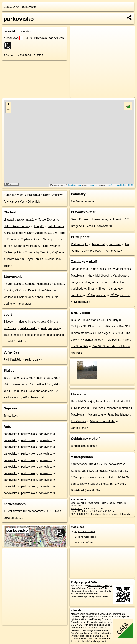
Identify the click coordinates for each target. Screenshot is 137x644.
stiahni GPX (77, 511)
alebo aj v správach (84, 542)
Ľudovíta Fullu (123, 401)
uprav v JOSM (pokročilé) (114, 503)
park (28, 360)
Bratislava (34, 195)
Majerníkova (96, 415)
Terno (62, 233)
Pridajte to (95, 639)
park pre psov (50, 328)
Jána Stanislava (117, 415)
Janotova (115, 289)
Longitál (39, 226)
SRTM (105, 636)
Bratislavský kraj (14, 195)
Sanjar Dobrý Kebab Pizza (34, 297)
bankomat (44, 378)
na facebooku (95, 585)
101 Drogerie (15, 233)
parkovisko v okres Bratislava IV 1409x (105, 477)
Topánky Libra (30, 239)
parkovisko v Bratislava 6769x (90, 484)
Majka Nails (14, 259)
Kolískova (80, 408)
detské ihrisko (28, 322)
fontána (76, 201)
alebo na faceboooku (85, 537)
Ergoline (12, 239)
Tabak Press (56, 226)
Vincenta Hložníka (119, 408)
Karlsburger (24, 304)
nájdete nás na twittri (85, 531)
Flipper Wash (49, 246)
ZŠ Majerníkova (97, 295)
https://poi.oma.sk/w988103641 (120, 185)
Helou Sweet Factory (17, 226)
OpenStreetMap (75, 185)
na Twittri (104, 588)
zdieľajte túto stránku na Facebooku (92, 587)
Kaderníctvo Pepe (25, 246)
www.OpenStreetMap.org (113, 614)
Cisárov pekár (12, 252)
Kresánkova (13, 38)
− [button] (8, 110)
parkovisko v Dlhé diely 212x (89, 464)
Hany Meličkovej (118, 269)
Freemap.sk (93, 185)
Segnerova (81, 302)
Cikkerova (97, 408)
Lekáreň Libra (12, 518)
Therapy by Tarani (37, 252)
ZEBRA (54, 511)
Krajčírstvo (59, 252)
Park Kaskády (12, 360)
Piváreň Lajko (12, 284)
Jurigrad (76, 282)
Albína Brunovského (102, 421)
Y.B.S (51, 233)
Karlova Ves (17, 202)
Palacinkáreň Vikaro (41, 290)
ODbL (110, 617)
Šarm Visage (35, 233)
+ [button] (8, 105)
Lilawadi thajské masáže (19, 220)
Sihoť (91, 289)
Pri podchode (108, 282)
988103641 (77, 506)
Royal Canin (33, 259)
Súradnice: (10, 55)
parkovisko (29, 7)
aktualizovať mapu (90, 503)
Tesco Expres (47, 220)
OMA (16, 7)
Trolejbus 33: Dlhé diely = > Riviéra (93, 326)
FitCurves (10, 328)
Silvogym (9, 322)
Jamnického (79, 428)
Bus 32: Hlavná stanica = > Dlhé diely (95, 320)
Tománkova (11, 416)
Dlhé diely (34, 202)
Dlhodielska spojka (83, 446)
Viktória (19, 290)
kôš (6, 378)
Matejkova (78, 276)
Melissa (8, 297)
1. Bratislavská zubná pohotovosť (25, 511)
